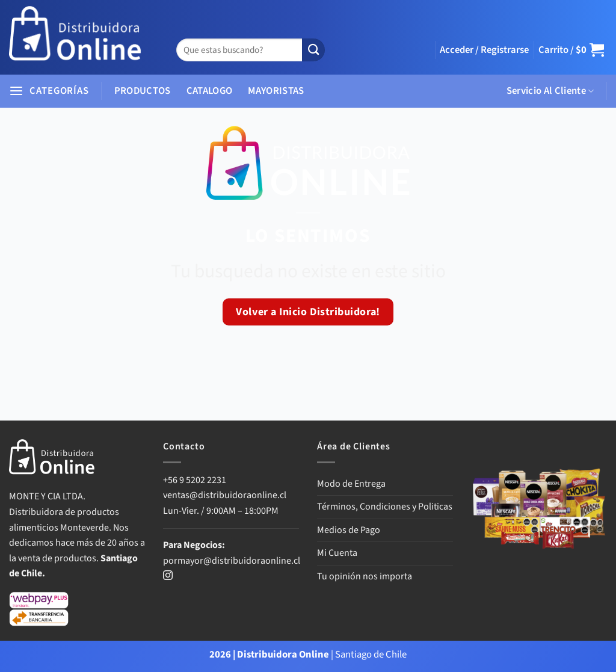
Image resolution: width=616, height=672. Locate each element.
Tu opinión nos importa (365, 576)
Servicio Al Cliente (550, 91)
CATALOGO (210, 91)
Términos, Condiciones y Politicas (385, 507)
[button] (484, 50)
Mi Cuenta (337, 553)
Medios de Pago (349, 530)
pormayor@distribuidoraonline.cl (232, 561)
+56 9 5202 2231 (195, 480)
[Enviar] (313, 50)
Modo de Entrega (351, 484)
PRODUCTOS (143, 91)
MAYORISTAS (276, 91)
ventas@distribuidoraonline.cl (226, 495)
